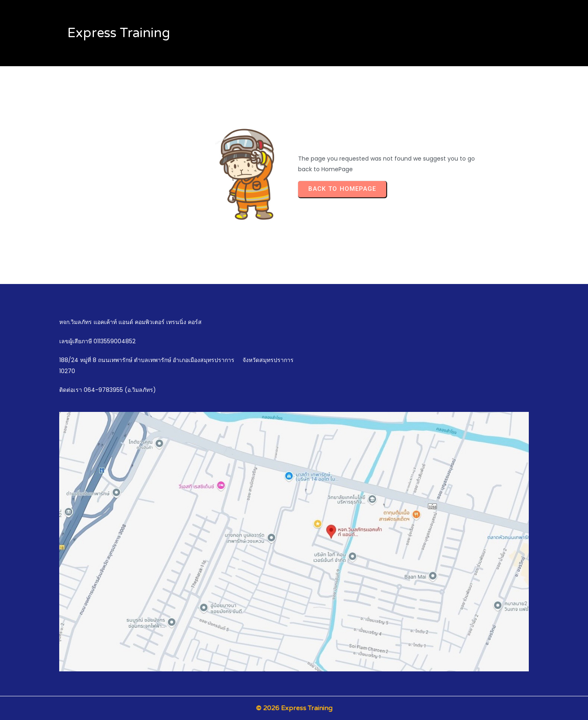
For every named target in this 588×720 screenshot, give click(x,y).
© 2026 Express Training (294, 708)
